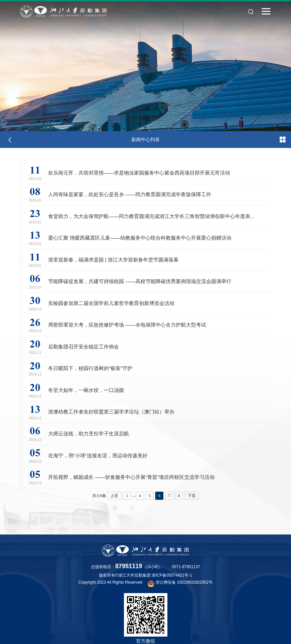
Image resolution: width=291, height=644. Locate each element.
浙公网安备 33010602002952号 (180, 583)
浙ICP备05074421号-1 (172, 575)
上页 (114, 501)
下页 (192, 501)
